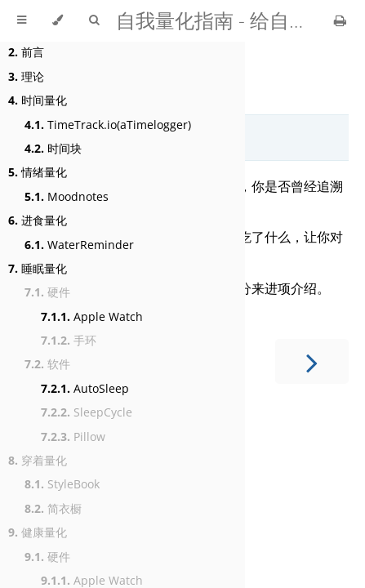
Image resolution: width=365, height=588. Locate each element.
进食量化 (38, 220)
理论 (26, 76)
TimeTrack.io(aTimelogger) (108, 125)
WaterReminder (79, 245)
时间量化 (38, 100)
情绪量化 (38, 172)
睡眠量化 (38, 268)
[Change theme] (58, 20)
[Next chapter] (312, 361)
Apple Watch (92, 316)
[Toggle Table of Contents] (22, 20)
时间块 (53, 148)
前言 (26, 52)
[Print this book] (340, 20)
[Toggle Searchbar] (94, 20)
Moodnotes (67, 196)
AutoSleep (85, 388)
